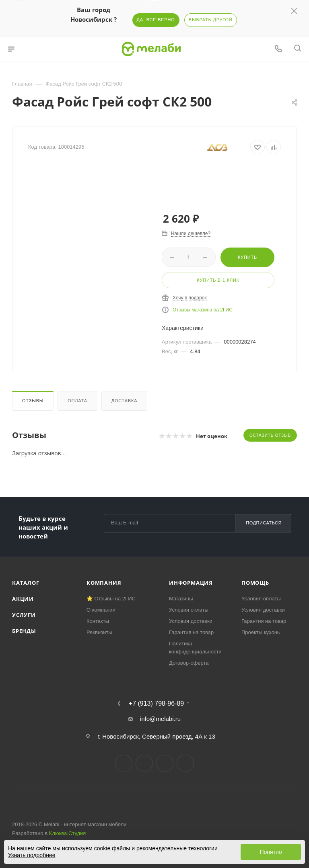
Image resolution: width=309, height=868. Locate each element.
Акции (23, 599)
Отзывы (33, 401)
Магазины (181, 599)
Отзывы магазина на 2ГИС (203, 310)
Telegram (144, 763)
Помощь (255, 583)
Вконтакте (124, 763)
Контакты (98, 621)
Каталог (26, 583)
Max (185, 763)
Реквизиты (99, 632)
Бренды (24, 631)
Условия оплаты (189, 610)
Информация (191, 583)
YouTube (165, 763)
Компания (104, 583)
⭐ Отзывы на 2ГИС (111, 599)
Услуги (24, 615)
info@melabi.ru (160, 719)
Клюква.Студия (68, 833)
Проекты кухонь (261, 632)
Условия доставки (191, 621)
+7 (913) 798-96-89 (156, 704)
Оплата (77, 401)
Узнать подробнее (32, 855)
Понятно (271, 852)
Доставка (125, 401)
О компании (101, 610)
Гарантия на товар (191, 632)
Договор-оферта (189, 663)
